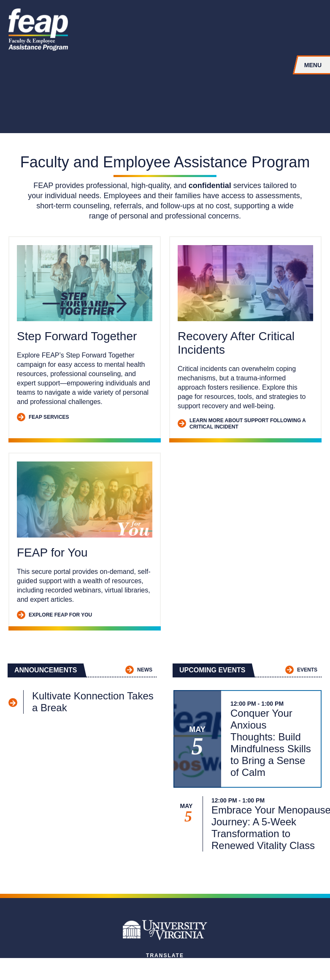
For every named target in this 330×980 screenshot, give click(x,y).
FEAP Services (43, 417)
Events (301, 670)
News (139, 670)
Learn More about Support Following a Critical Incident (242, 424)
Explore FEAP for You (54, 615)
